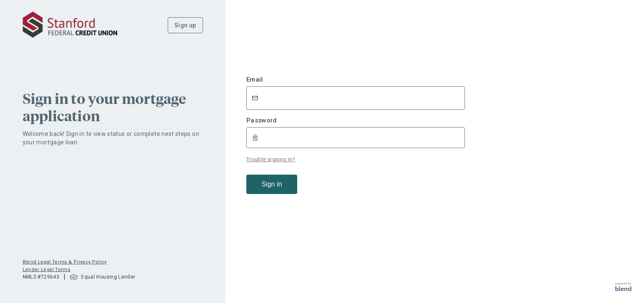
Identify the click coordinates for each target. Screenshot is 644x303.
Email (255, 80)
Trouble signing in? (271, 159)
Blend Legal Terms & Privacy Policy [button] (65, 262)
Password (262, 120)
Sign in (272, 184)
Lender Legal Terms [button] (46, 270)
